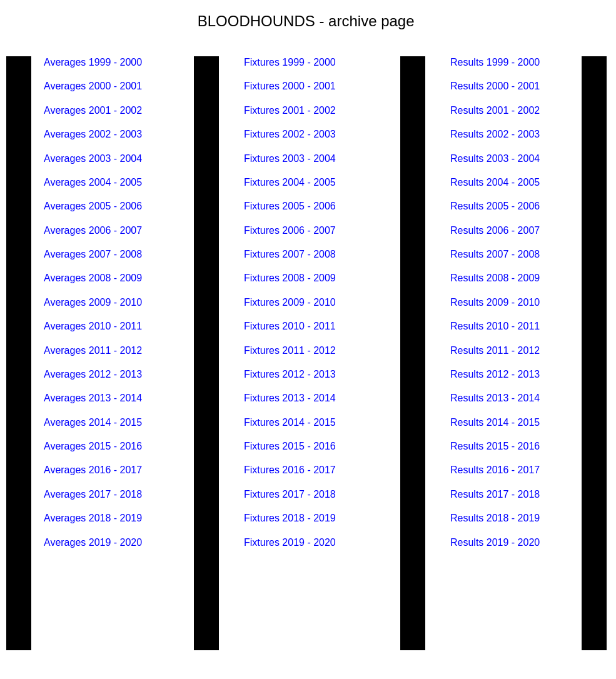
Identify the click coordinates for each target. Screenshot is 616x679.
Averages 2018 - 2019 (93, 518)
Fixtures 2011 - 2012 (290, 350)
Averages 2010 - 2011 (93, 326)
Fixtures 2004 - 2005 (290, 182)
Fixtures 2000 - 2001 (291, 86)
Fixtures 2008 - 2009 (290, 278)
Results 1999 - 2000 (495, 62)
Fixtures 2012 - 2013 (290, 374)
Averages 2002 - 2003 (93, 134)
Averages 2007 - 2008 (93, 254)
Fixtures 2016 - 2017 (290, 470)
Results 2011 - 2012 (495, 350)
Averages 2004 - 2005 (93, 182)
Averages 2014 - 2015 (93, 422)
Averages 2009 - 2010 (93, 302)
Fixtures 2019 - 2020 (290, 542)
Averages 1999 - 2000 (93, 62)
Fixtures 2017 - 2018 (290, 494)
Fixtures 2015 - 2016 (290, 446)
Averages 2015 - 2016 (94, 446)
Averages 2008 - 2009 (93, 278)
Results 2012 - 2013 (495, 374)
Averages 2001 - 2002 (93, 110)
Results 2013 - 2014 (495, 398)
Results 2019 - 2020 (495, 542)
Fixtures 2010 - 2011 (290, 326)
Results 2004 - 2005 (495, 182)
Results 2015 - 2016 (495, 446)
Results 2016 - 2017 (495, 470)
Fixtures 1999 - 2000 (290, 62)
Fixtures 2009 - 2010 (290, 302)
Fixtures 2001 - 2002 (290, 110)
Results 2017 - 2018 (495, 494)
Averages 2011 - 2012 (93, 350)
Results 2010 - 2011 (495, 326)
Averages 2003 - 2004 (93, 158)
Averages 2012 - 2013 (93, 374)
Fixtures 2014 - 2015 (290, 422)
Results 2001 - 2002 (495, 110)
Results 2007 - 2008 (495, 254)
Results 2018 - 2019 (495, 518)
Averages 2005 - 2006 (93, 206)
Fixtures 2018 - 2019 (290, 518)
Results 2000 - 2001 (495, 86)
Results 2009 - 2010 (495, 302)
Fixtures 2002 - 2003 (290, 134)
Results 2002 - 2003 (497, 134)
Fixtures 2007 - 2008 (290, 254)
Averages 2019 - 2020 (93, 542)
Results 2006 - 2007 (495, 230)
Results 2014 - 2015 (495, 422)
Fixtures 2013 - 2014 (290, 398)
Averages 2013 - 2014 (93, 398)
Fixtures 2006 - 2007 (290, 230)
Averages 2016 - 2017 (93, 470)
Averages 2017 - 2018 (93, 494)
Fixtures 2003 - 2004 (290, 158)
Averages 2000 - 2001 (93, 86)
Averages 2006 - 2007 (93, 230)
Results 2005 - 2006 (495, 206)
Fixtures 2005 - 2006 (290, 206)
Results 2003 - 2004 (495, 158)
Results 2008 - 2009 (497, 278)
